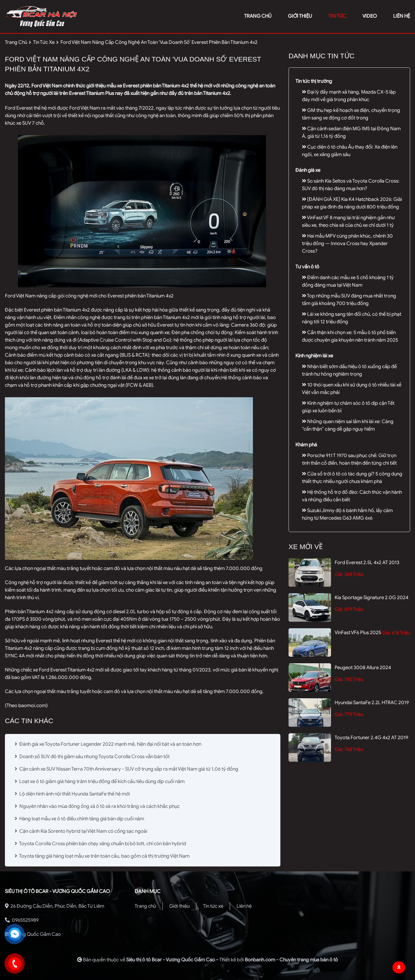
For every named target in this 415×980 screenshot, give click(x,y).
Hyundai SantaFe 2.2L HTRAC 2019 (372, 703)
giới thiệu (300, 16)
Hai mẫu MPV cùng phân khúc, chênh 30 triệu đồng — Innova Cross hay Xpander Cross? (347, 243)
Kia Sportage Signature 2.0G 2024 (372, 597)
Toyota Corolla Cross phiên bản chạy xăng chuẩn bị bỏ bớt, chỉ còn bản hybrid (100, 844)
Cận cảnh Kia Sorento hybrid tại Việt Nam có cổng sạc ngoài (81, 831)
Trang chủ (145, 906)
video (370, 16)
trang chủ (258, 16)
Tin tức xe (213, 906)
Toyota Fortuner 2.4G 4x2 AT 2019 (371, 738)
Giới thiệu (179, 906)
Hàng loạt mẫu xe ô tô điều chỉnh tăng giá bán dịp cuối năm (79, 819)
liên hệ (402, 16)
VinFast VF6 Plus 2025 (358, 633)
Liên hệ (244, 906)
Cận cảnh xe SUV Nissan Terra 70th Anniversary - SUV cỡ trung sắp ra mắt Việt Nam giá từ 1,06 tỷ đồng (126, 769)
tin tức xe (44, 42)
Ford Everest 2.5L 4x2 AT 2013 (367, 562)
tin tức (337, 16)
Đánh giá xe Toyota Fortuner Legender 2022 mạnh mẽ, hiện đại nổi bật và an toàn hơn (108, 744)
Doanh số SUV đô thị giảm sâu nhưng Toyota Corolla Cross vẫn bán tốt (92, 757)
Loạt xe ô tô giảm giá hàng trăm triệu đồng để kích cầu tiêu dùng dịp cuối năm (100, 781)
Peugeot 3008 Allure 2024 (363, 668)
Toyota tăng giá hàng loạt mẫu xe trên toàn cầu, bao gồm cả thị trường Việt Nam (102, 856)
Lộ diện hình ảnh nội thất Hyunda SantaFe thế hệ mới (72, 794)
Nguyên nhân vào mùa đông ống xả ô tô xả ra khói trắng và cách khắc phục (97, 806)
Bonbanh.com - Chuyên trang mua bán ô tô (291, 960)
